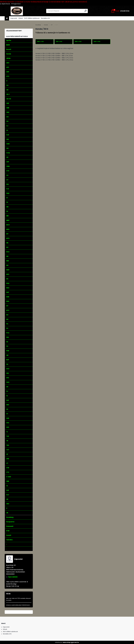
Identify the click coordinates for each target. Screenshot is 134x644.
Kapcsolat (14, 18)
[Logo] (17, 11)
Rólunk (21, 18)
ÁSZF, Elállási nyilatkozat (32, 18)
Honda (46, 25)
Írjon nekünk (13, 577)
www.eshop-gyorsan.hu (71, 642)
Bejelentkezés (6, 4)
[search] (86, 11)
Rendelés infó (45, 18)
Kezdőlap (38, 25)
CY (52, 25)
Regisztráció (17, 4)
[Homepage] (7, 18)
